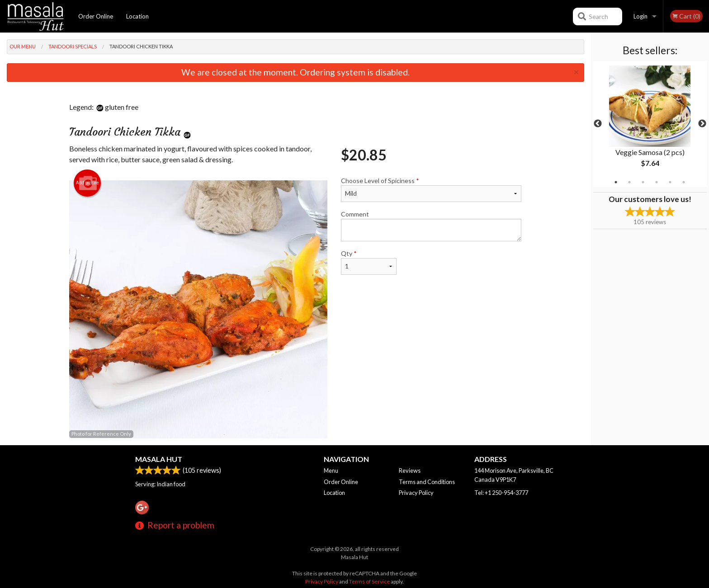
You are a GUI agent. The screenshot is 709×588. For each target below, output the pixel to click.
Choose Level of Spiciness (431, 189)
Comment (431, 226)
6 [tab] (684, 182)
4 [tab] (657, 182)
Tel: (501, 493)
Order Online (96, 16)
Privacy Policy (416, 493)
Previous (598, 124)
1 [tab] (616, 182)
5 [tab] (670, 182)
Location (137, 16)
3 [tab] (643, 182)
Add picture (87, 183)
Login (640, 16)
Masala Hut (159, 459)
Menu (331, 470)
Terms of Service (369, 581)
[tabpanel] (650, 124)
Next (702, 124)
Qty (369, 262)
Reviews (410, 470)
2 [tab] (629, 182)
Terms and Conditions (427, 482)
